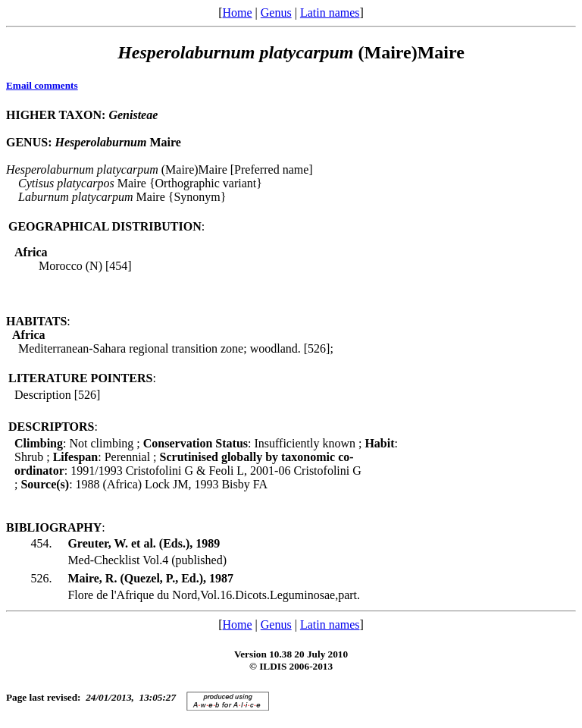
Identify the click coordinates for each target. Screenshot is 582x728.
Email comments (42, 85)
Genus (276, 13)
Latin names (330, 13)
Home (237, 13)
